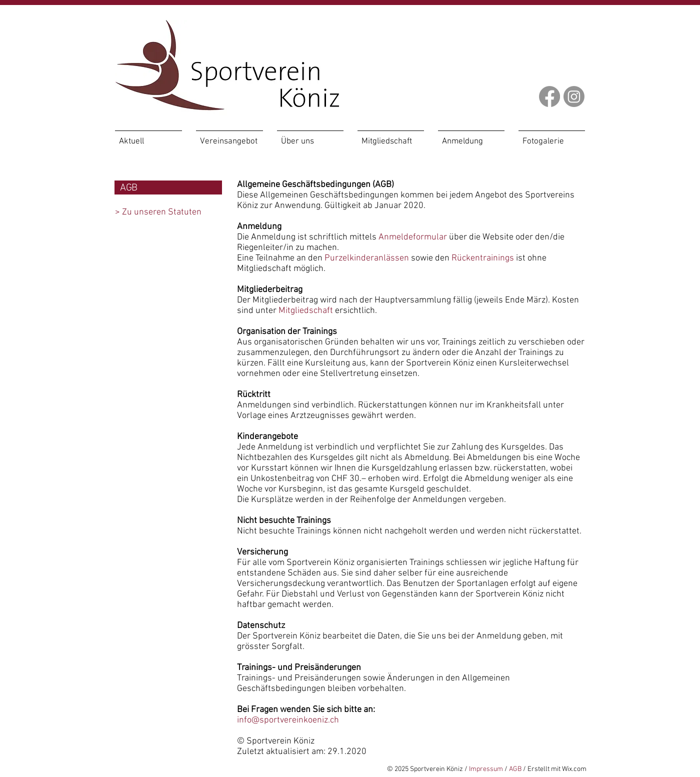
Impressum (486, 769)
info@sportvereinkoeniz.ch (288, 720)
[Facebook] (549, 96)
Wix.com (574, 769)
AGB (515, 769)
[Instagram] (574, 96)
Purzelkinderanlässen (367, 258)
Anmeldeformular (413, 237)
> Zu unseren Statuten (158, 212)
